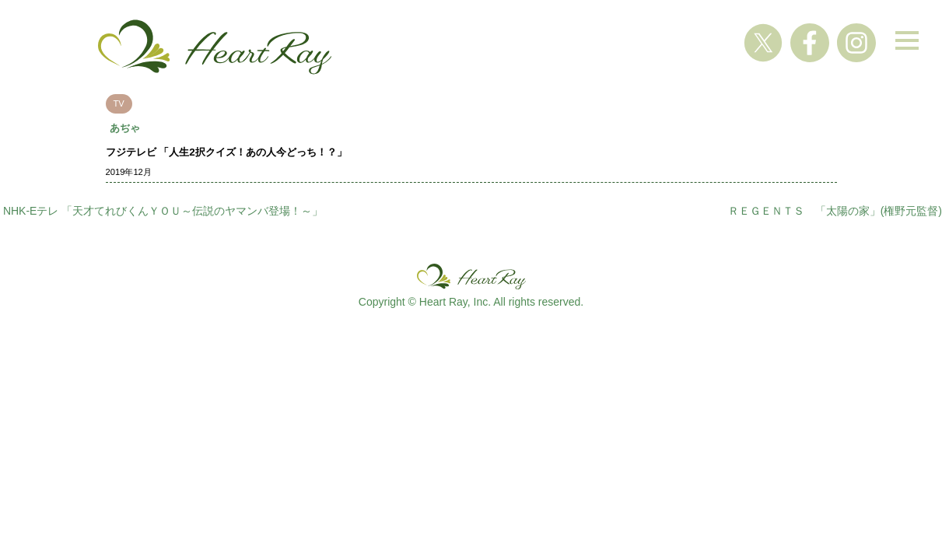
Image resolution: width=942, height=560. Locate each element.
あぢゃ (125, 128)
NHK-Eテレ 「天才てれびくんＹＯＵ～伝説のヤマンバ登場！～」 (163, 211)
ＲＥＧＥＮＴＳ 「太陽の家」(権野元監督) (835, 211)
